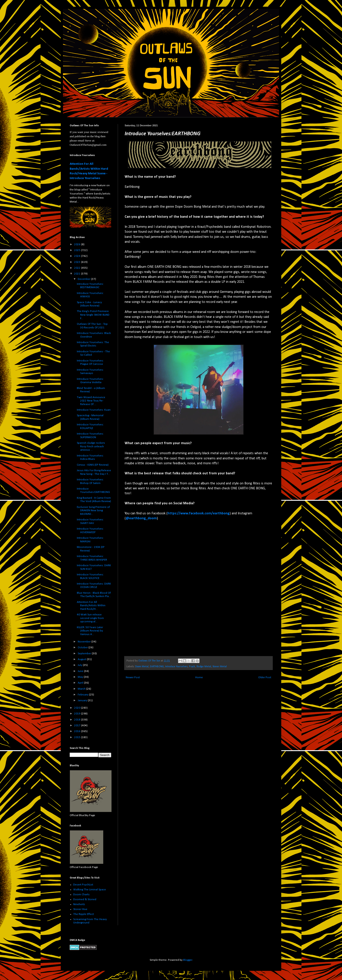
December (84, 279)
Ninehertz (79, 904)
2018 (78, 720)
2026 (78, 244)
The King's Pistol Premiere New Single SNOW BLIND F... (93, 315)
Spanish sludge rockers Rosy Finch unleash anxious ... (91, 446)
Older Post (265, 677)
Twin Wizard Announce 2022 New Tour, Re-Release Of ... (91, 401)
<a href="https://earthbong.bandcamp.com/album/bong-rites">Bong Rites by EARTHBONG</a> (164, 588)
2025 (78, 250)
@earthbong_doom (141, 518)
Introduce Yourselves (176, 667)
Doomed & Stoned (85, 899)
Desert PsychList (83, 885)
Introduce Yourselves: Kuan (94, 410)
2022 (78, 268)
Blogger (188, 960)
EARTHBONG (157, 667)
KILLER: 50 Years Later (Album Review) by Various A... (90, 631)
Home (199, 677)
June (81, 671)
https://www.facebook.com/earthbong (199, 513)
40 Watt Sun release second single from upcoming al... (90, 618)
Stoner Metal (220, 667)
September (85, 654)
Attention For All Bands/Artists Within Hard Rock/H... (91, 606)
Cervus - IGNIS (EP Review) (93, 465)
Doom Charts (81, 894)
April (81, 683)
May (81, 677)
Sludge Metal (204, 667)
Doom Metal (142, 667)
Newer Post (133, 677)
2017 (78, 725)
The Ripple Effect (84, 914)
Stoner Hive (80, 909)
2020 (78, 708)
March (82, 689)
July (80, 665)
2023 (78, 262)
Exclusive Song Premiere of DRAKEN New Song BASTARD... (93, 511)
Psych (192, 667)
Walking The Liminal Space (90, 890)
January (83, 700)
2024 (78, 256)
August (82, 659)
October (83, 647)
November (85, 642)
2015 (78, 737)
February (83, 695)
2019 (78, 714)
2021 (78, 274)
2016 (78, 731)
